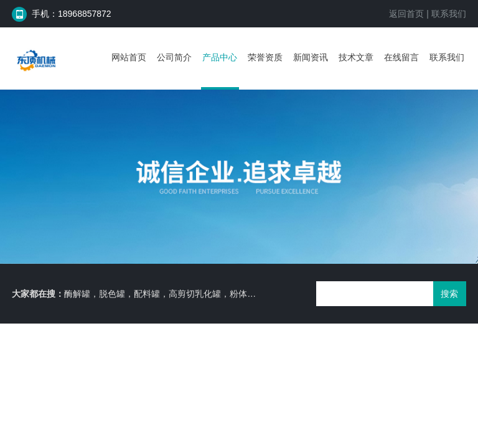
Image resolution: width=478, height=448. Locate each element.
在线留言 (401, 57)
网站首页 (129, 57)
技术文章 (356, 57)
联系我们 (449, 14)
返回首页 (406, 14)
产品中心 (220, 57)
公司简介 (174, 57)
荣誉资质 (265, 57)
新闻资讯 (311, 57)
